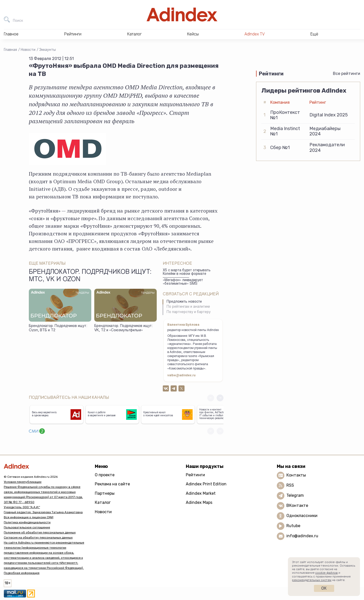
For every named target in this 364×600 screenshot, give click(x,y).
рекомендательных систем (312, 580)
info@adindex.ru (302, 536)
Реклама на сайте (112, 484)
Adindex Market (201, 493)
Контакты (296, 475)
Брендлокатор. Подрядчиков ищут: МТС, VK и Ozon (90, 276)
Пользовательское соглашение (27, 527)
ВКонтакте (297, 505)
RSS (290, 485)
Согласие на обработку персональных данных (38, 537)
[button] (220, 398)
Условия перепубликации (23, 482)
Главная (10, 50)
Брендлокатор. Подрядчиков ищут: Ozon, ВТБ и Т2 (58, 328)
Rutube (293, 526)
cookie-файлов (326, 573)
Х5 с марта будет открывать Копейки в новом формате (187, 272)
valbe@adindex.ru (181, 376)
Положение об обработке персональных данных (40, 532)
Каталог (103, 502)
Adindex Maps (199, 502)
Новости (28, 50)
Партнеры (105, 493)
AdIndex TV (255, 34)
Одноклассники (302, 516)
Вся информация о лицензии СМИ (29, 517)
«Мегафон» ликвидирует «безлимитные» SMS (183, 282)
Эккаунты (48, 50)
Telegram (295, 495)
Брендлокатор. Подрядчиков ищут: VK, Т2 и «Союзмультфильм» (123, 328)
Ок (324, 588)
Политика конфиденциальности (27, 522)
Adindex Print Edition (206, 484)
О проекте (105, 475)
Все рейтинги (347, 74)
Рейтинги (195, 475)
